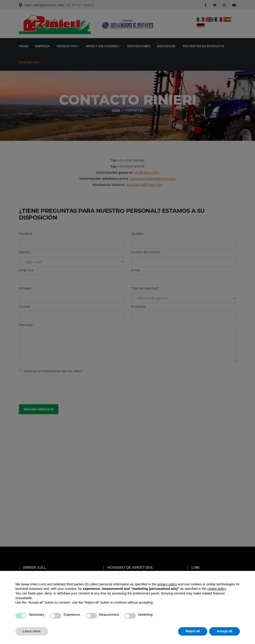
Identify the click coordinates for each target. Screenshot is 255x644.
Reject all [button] (193, 631)
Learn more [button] (32, 631)
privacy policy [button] (167, 584)
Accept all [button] (224, 631)
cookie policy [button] (217, 589)
